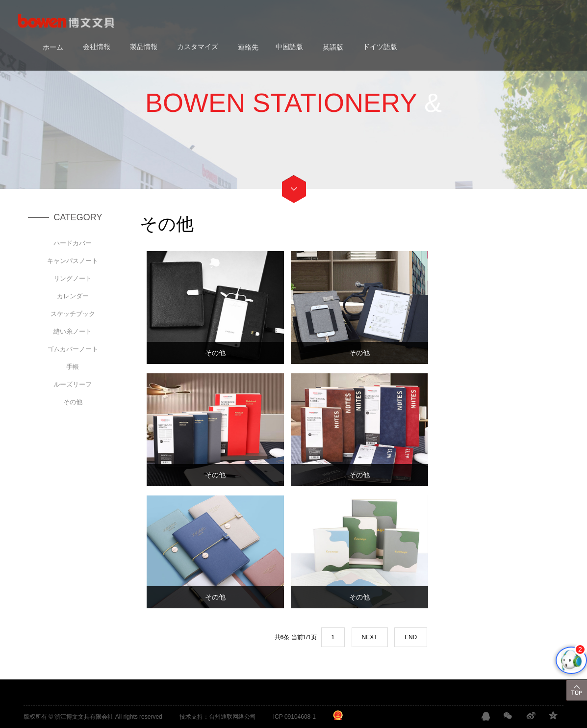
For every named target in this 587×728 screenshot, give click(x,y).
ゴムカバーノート (73, 349)
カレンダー (73, 296)
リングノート (73, 278)
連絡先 (248, 47)
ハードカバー (73, 243)
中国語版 (289, 47)
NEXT (370, 637)
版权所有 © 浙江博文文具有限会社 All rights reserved (93, 717)
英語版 (333, 47)
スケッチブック (73, 314)
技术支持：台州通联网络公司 (218, 717)
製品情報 (144, 47)
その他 (73, 402)
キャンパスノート (73, 261)
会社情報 (97, 47)
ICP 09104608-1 (294, 717)
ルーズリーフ (73, 384)
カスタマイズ (198, 47)
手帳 (73, 367)
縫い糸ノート (73, 331)
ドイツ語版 (380, 47)
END (411, 637)
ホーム (53, 47)
